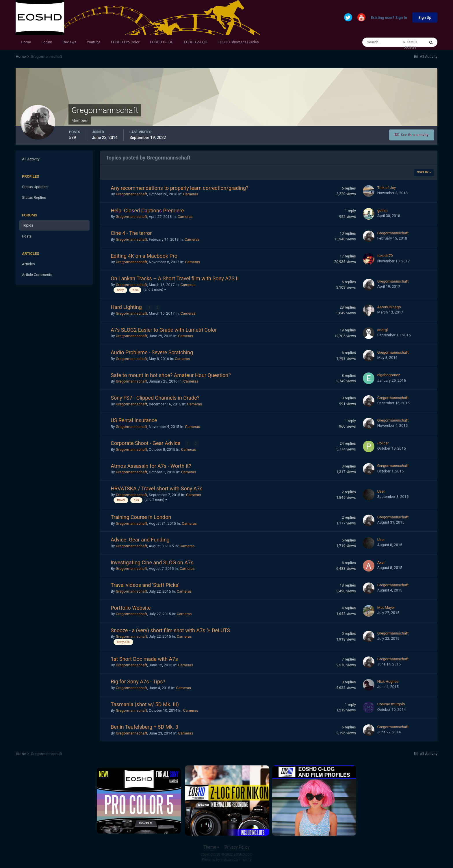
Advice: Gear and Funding (140, 540)
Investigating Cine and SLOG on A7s (152, 562)
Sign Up (425, 17)
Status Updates (410, 45)
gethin (383, 210)
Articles (28, 264)
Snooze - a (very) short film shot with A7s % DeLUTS (170, 630)
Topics (28, 225)
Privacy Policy (237, 847)
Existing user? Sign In (389, 18)
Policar (383, 443)
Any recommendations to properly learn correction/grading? (179, 188)
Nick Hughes (388, 681)
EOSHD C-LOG (162, 42)
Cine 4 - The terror (131, 233)
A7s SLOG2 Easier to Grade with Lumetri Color (164, 330)
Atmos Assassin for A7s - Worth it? (151, 466)
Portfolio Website (131, 608)
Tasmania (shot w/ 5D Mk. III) (145, 704)
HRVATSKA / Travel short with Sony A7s (157, 488)
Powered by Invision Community (227, 860)
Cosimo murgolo (391, 704)
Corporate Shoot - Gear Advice (146, 443)
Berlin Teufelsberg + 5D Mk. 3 (144, 727)
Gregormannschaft (132, 194)
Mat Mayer (386, 608)
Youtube (94, 42)
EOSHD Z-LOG (195, 42)
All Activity (31, 159)
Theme (211, 847)
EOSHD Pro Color (125, 42)
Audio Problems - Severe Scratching (152, 352)
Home (26, 42)
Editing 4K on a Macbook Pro (144, 256)
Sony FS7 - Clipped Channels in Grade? (155, 398)
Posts (27, 236)
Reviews (70, 42)
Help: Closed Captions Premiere (147, 210)
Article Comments (37, 275)
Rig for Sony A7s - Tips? (138, 681)
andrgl (383, 330)
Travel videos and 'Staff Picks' (145, 585)
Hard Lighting (127, 307)
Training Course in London (141, 517)
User (381, 491)
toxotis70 (385, 256)
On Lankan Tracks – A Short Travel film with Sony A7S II (175, 278)
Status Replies (34, 197)
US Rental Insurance (134, 420)
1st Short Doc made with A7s (144, 659)
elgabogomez (389, 375)
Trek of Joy (387, 188)
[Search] (383, 42)
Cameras (191, 194)
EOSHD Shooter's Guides (238, 42)
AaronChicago (389, 307)
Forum (47, 42)
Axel (381, 562)
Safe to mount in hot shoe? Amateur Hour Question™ (171, 375)
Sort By (424, 172)
